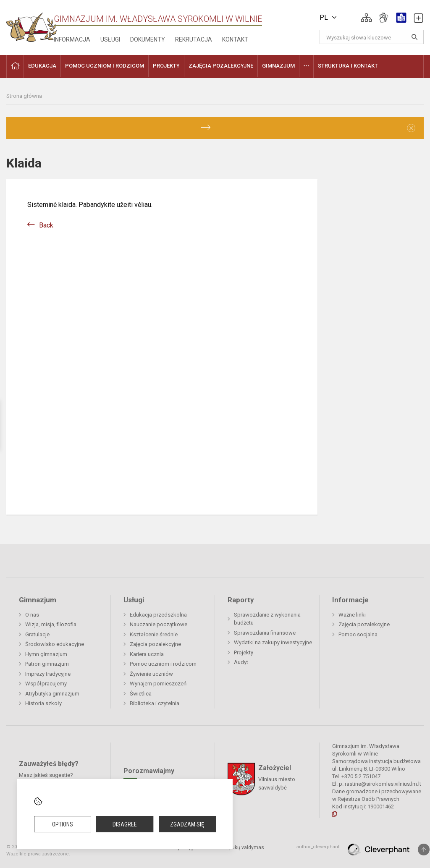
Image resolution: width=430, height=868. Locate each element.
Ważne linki (352, 615)
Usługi (110, 39)
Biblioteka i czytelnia (155, 703)
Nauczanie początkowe (159, 624)
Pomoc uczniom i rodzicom (163, 664)
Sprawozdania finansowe (265, 633)
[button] (366, 18)
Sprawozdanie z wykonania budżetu (267, 619)
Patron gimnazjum (47, 664)
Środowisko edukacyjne (55, 644)
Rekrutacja (194, 39)
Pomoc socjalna (358, 634)
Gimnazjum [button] (278, 66)
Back (46, 225)
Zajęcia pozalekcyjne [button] (221, 66)
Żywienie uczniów (151, 674)
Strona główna (24, 96)
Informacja (72, 39)
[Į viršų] (424, 850)
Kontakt (235, 39)
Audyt (241, 662)
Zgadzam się (187, 824)
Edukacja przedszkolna (158, 615)
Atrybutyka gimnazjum (52, 694)
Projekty (244, 652)
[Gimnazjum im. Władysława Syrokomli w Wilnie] (31, 25)
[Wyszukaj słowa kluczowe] (372, 37)
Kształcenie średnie (154, 634)
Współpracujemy (46, 684)
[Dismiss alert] (411, 128)
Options (63, 824)
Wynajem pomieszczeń (158, 684)
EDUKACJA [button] (42, 66)
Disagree (125, 824)
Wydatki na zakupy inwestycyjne (273, 642)
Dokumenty (148, 39)
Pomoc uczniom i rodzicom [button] (105, 66)
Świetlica (141, 694)
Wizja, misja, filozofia (51, 624)
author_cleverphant (318, 847)
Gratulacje (37, 634)
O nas (32, 615)
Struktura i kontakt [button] (348, 66)
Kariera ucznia (147, 654)
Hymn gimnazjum (46, 654)
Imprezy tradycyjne (48, 674)
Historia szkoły (43, 703)
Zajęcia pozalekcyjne (155, 644)
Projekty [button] (166, 66)
